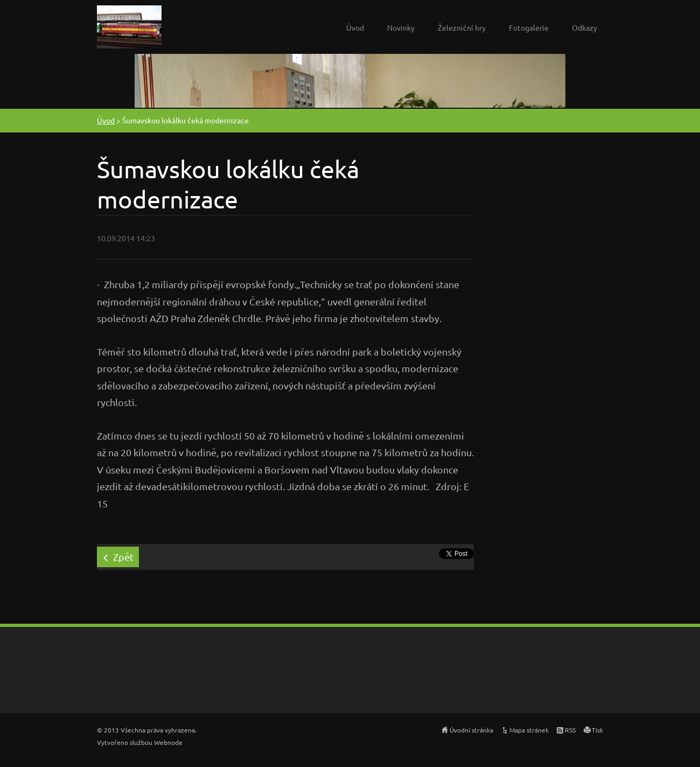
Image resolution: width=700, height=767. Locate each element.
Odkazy (584, 27)
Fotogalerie (529, 27)
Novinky (401, 27)
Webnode (168, 742)
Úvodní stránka (471, 730)
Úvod (355, 27)
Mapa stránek (529, 730)
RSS (570, 730)
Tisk (597, 730)
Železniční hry (462, 27)
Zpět (123, 557)
